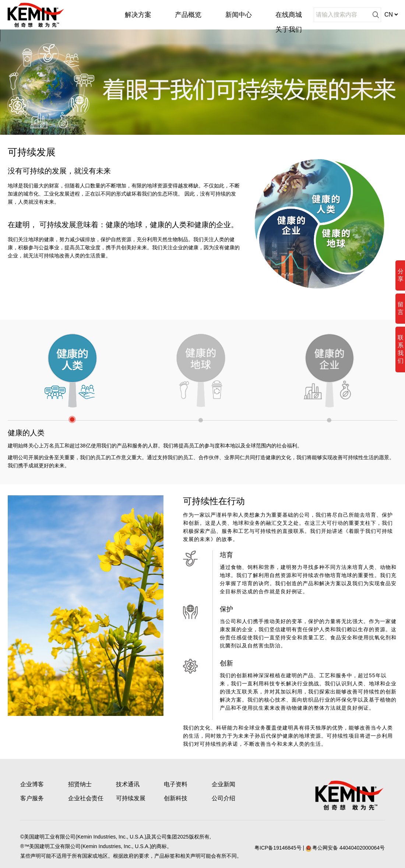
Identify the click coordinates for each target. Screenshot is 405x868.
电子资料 (176, 784)
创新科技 (176, 798)
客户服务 (32, 798)
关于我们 (289, 29)
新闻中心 (239, 15)
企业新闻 (223, 784)
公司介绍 (223, 798)
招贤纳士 (80, 784)
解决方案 (138, 15)
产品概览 (188, 15)
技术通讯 (128, 784)
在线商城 (289, 15)
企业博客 (32, 784)
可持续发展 (131, 798)
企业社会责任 (86, 798)
